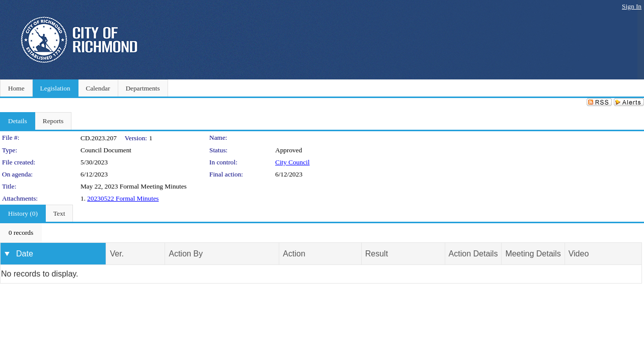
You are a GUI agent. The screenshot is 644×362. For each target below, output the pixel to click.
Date (25, 254)
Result (377, 254)
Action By (186, 254)
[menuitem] (21, 233)
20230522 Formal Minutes (123, 198)
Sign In (632, 6)
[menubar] (21, 233)
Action (294, 254)
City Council (293, 162)
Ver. (117, 254)
